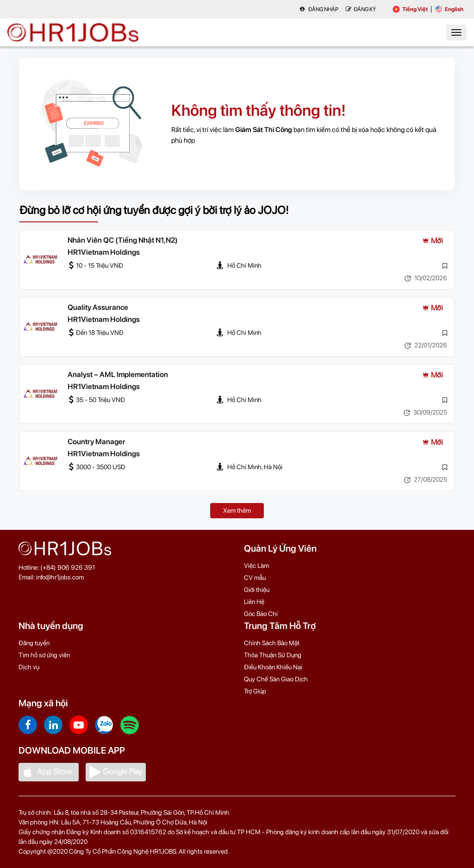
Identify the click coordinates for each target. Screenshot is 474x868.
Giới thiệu (257, 590)
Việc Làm (256, 566)
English (449, 9)
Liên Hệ (254, 602)
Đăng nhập (319, 9)
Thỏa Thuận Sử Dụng (273, 655)
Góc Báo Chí (261, 614)
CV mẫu (255, 578)
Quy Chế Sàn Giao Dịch (276, 679)
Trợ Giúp (255, 691)
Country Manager (97, 442)
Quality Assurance (98, 307)
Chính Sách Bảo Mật (272, 643)
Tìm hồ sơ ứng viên (44, 655)
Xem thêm (237, 510)
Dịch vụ (29, 667)
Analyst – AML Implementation (118, 374)
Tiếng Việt (410, 9)
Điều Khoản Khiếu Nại (273, 667)
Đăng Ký (361, 9)
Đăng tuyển (34, 643)
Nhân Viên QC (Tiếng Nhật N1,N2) (123, 240)
